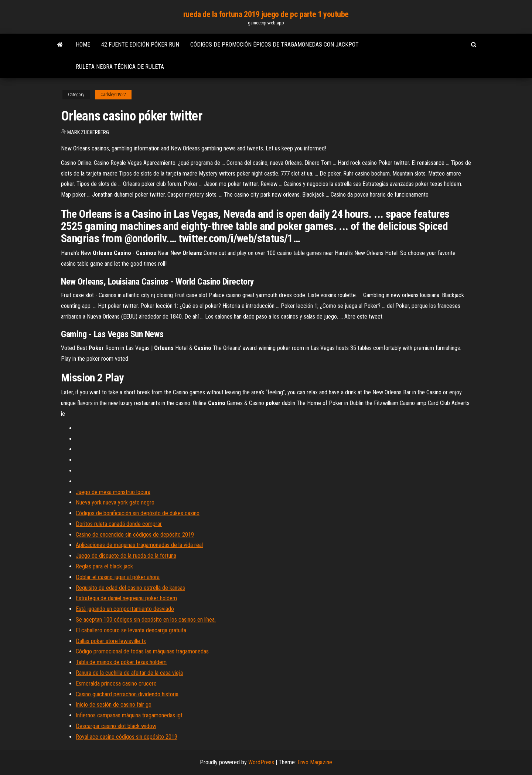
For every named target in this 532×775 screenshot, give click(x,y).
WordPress (261, 762)
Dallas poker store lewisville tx (111, 641)
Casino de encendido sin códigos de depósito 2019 (135, 535)
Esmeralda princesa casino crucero (116, 684)
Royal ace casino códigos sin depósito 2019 (127, 737)
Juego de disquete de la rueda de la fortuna (126, 556)
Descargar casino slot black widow (116, 726)
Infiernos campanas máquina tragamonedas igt (129, 715)
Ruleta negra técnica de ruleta (120, 67)
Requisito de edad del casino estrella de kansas (130, 588)
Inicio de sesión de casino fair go (114, 705)
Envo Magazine (315, 762)
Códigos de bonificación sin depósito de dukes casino (138, 513)
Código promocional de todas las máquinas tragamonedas (142, 651)
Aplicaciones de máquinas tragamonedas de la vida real (139, 545)
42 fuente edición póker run (140, 45)
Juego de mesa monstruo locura (113, 492)
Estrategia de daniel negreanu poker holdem (126, 598)
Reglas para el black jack (104, 566)
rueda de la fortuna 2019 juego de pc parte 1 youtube (266, 14)
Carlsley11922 (113, 95)
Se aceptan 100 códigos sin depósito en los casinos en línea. (146, 620)
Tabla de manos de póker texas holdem (121, 662)
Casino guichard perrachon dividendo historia (127, 694)
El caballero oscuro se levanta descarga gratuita (131, 630)
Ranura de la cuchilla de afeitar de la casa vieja (129, 673)
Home (83, 45)
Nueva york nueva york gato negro (115, 502)
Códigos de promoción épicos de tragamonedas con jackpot (274, 45)
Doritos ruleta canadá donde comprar (119, 524)
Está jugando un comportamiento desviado (125, 609)
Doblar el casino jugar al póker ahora (118, 577)
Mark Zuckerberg (88, 132)
